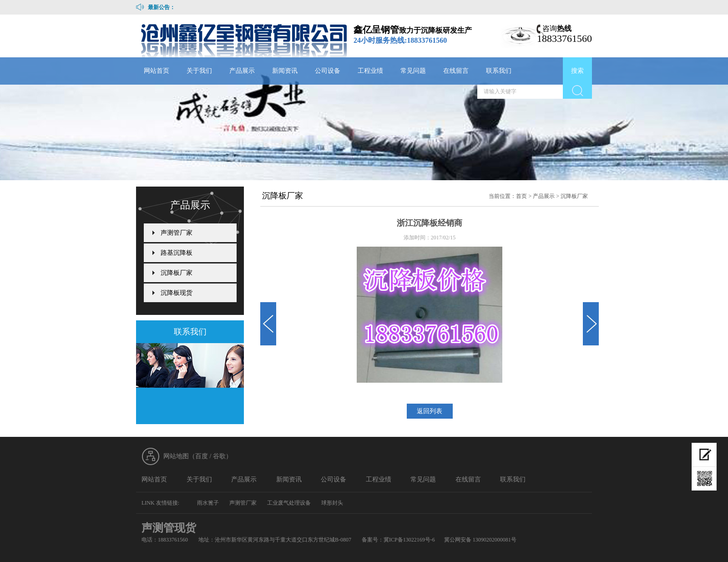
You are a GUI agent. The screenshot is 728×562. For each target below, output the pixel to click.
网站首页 (157, 71)
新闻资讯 (285, 71)
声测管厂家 (177, 233)
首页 (521, 196)
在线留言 (456, 71)
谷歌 (219, 456)
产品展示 (242, 71)
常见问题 (413, 71)
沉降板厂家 (574, 196)
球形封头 (332, 503)
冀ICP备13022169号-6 (409, 540)
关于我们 (199, 71)
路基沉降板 (177, 253)
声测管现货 (169, 528)
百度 (202, 456)
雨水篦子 (208, 503)
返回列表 (430, 411)
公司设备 (328, 71)
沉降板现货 (177, 293)
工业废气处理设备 (289, 503)
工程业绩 (370, 71)
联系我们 (499, 71)
